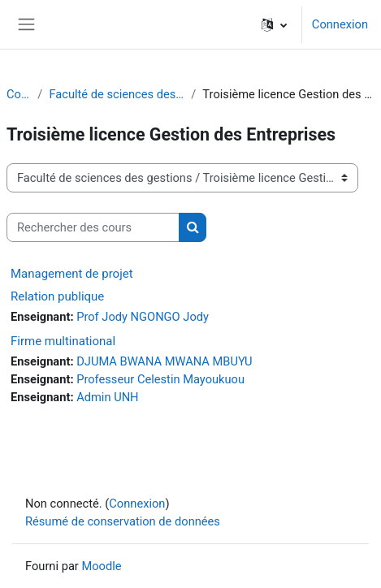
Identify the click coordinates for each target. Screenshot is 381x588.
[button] (274, 24)
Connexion (340, 24)
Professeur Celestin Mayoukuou (160, 379)
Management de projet (72, 274)
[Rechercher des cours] (93, 227)
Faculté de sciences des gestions (117, 94)
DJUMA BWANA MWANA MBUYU (164, 361)
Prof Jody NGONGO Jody (143, 317)
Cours (19, 94)
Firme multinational (63, 341)
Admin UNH (107, 397)
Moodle (101, 566)
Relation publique (57, 296)
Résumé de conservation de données (123, 521)
